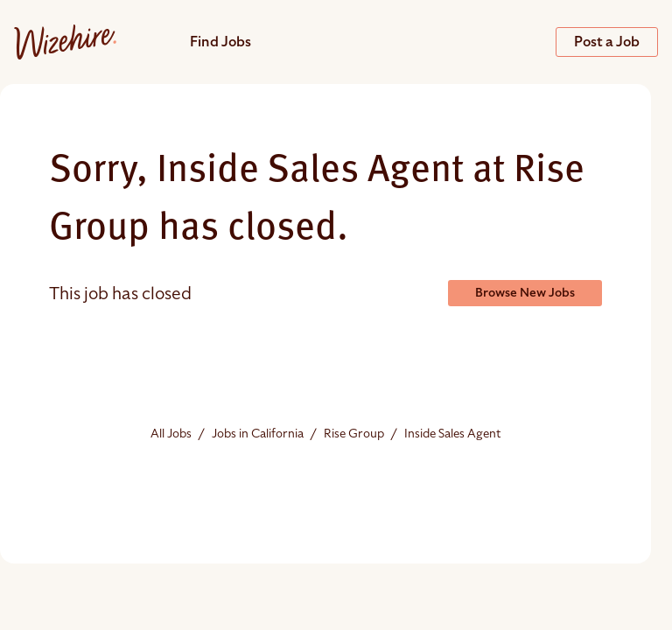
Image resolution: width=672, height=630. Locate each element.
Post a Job (607, 42)
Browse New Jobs (525, 293)
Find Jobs (220, 42)
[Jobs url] (65, 41)
